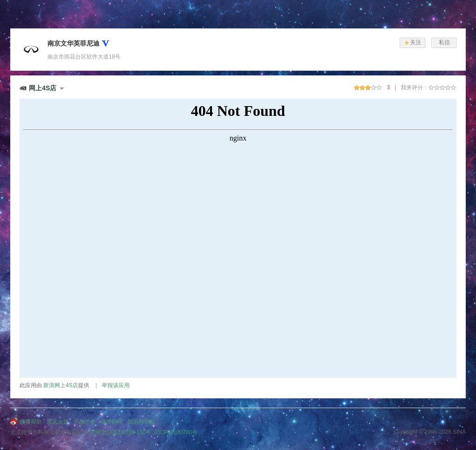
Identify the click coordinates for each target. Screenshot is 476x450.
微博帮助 (31, 422)
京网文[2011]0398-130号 (120, 432)
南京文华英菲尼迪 (73, 43)
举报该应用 (116, 385)
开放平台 (85, 422)
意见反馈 (58, 422)
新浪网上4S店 (61, 385)
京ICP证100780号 (175, 432)
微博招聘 (112, 422)
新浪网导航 (141, 422)
